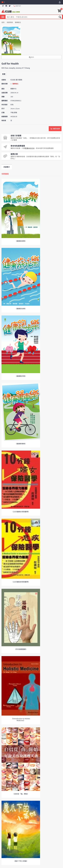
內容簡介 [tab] (7, 167)
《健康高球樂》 (21, 241)
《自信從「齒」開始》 (21, 794)
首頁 (3, 22)
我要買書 (10, 22)
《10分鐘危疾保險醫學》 (21, 582)
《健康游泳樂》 (21, 309)
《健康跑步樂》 (21, 376)
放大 (31, 57)
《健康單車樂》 (21, 444)
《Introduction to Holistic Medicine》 (21, 719)
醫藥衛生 (18, 22)
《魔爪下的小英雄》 (21, 861)
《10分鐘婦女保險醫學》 (21, 512)
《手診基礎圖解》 (21, 649)
